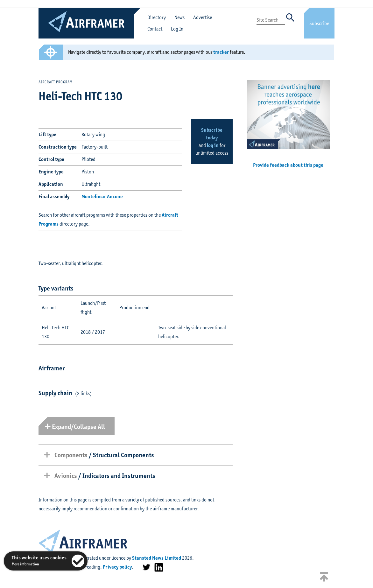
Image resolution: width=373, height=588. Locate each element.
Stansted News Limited (157, 558)
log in (213, 145)
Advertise (203, 17)
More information (25, 564)
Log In (177, 29)
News (179, 17)
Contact (155, 29)
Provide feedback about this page (288, 165)
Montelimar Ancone (102, 196)
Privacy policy (117, 567)
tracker (221, 52)
